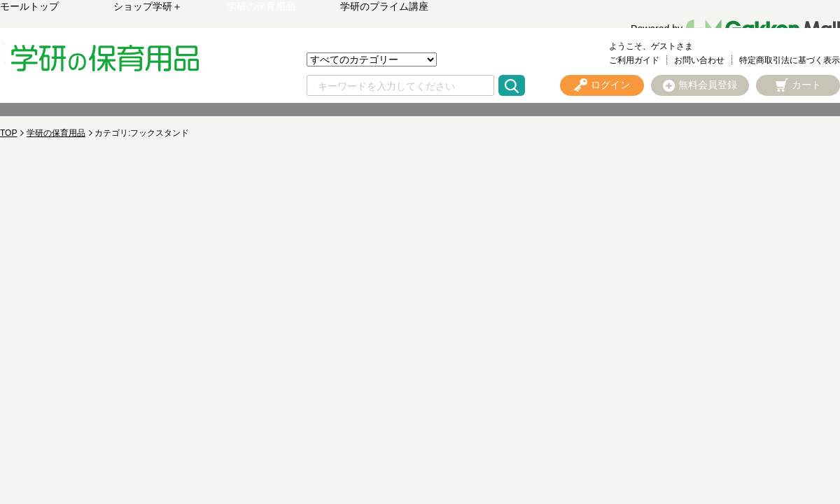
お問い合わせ (699, 60)
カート (806, 85)
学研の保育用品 (261, 6)
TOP (8, 133)
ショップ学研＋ (148, 6)
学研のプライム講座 (384, 6)
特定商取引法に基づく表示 (790, 60)
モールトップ (29, 6)
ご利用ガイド (634, 60)
